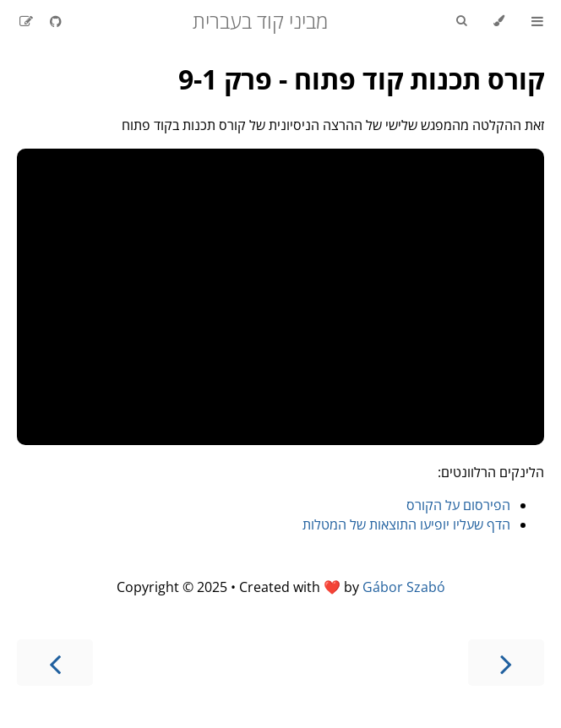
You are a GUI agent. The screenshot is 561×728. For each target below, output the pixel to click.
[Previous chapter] (506, 663)
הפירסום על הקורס (458, 505)
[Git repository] (54, 21)
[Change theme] (499, 21)
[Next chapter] (55, 663)
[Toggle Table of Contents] (537, 21)
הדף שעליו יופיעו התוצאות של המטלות (406, 524)
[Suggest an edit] (26, 21)
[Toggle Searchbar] (461, 21)
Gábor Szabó (404, 587)
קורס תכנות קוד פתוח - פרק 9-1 (361, 79)
